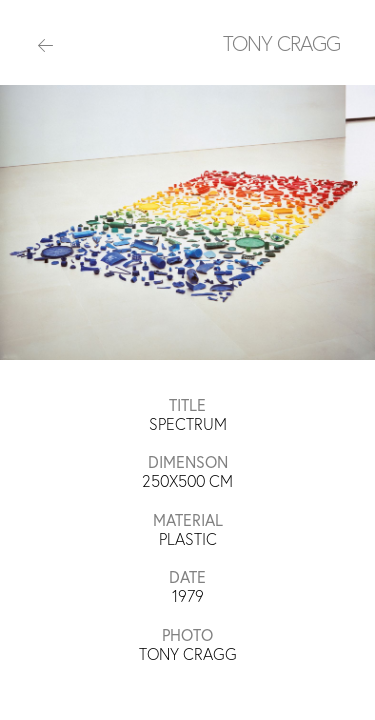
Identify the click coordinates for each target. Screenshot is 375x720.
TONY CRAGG (281, 43)
